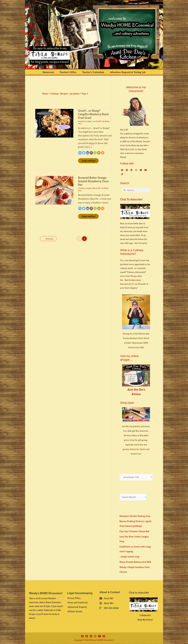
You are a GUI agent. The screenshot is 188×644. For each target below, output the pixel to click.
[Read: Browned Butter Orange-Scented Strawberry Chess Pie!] (54, 190)
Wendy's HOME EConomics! (46, 593)
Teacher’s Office (68, 72)
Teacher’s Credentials (93, 72)
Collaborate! (145, 615)
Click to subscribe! (131, 199)
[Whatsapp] (95, 153)
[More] (103, 153)
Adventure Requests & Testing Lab (128, 72)
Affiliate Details (75, 612)
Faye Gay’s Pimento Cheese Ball (134, 531)
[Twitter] (84, 153)
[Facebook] (80, 153)
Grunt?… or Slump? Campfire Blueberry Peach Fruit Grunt (93, 114)
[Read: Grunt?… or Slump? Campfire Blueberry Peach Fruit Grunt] (54, 123)
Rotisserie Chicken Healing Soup (135, 516)
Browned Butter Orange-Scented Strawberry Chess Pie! (93, 181)
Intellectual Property (77, 607)
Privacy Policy (74, 598)
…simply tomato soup (129, 557)
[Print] (99, 153)
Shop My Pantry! (145, 620)
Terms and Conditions (78, 603)
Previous (48, 239)
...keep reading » (88, 160)
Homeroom (48, 72)
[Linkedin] (88, 153)
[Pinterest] (91, 153)
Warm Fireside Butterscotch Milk (135, 562)
